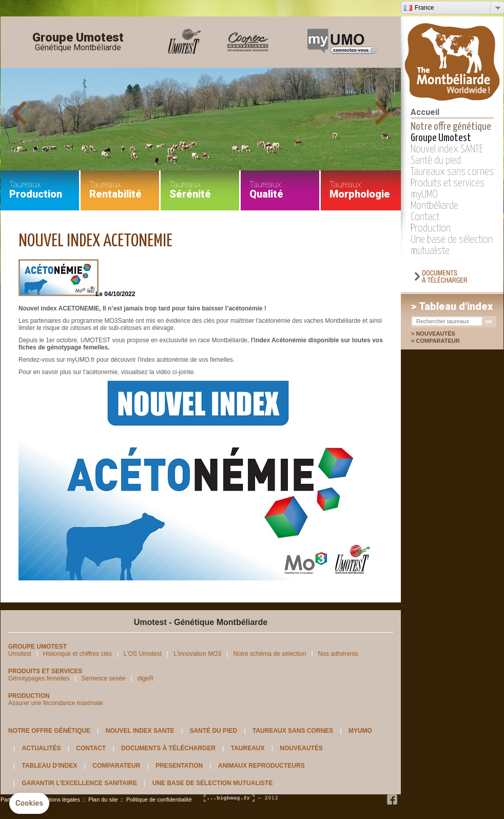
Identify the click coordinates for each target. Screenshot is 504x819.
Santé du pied (436, 161)
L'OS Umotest (143, 654)
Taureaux (248, 748)
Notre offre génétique (451, 127)
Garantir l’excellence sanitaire (79, 783)
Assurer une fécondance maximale (56, 703)
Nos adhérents (338, 654)
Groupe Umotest (78, 42)
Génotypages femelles (39, 678)
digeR (146, 678)
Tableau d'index (49, 766)
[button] (29, 804)
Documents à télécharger (168, 748)
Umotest (20, 654)
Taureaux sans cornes (452, 172)
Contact (425, 217)
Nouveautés (435, 334)
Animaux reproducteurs (261, 766)
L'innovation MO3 (197, 654)
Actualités (41, 748)
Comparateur (443, 341)
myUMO (424, 194)
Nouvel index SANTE (447, 149)
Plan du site (103, 800)
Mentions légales (59, 800)
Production (431, 228)
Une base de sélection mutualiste (213, 783)
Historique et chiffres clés (77, 654)
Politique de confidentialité (159, 800)
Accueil (425, 112)
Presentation (179, 766)
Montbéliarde (434, 206)
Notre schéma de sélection (269, 654)
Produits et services (448, 183)
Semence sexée (104, 678)
